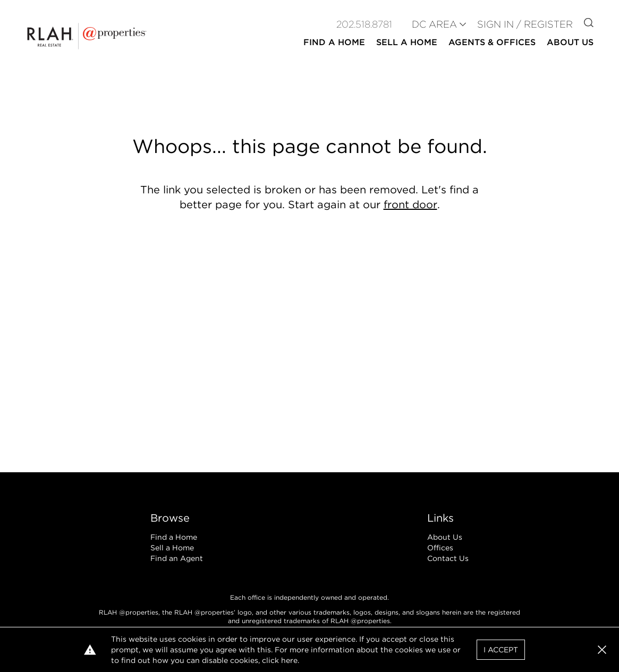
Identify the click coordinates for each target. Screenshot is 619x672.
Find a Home (174, 537)
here (289, 660)
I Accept (501, 650)
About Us (445, 537)
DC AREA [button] (434, 24)
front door (410, 205)
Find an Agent (177, 558)
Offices (440, 548)
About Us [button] (570, 42)
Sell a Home (172, 548)
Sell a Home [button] (407, 42)
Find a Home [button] (334, 42)
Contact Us (448, 558)
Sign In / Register (525, 24)
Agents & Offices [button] (492, 42)
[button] (602, 650)
